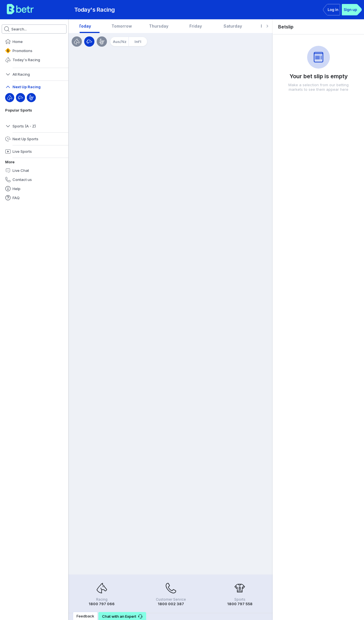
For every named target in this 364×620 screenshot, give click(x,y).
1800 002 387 (171, 604)
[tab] (98, 26)
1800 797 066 (102, 604)
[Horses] (77, 42)
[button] (34, 42)
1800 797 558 (240, 604)
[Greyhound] (20, 98)
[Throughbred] (10, 98)
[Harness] (31, 98)
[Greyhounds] (89, 42)
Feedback (85, 616)
